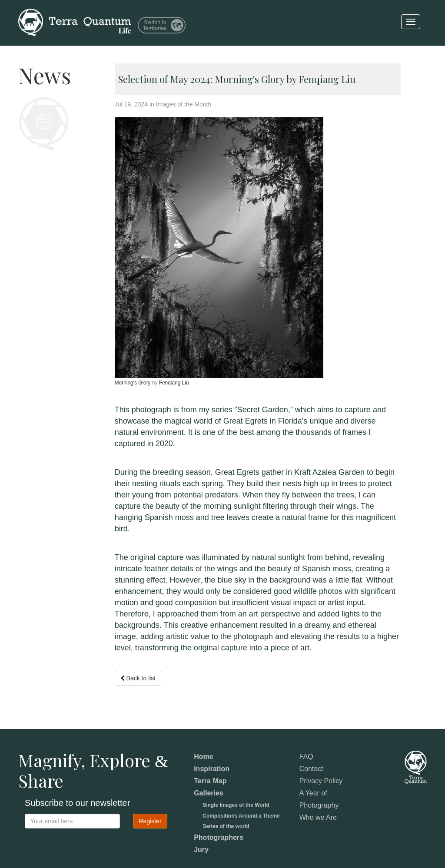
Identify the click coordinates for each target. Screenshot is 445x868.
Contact (311, 769)
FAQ (306, 757)
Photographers (219, 837)
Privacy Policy (321, 781)
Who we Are (318, 817)
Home (203, 757)
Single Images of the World (236, 805)
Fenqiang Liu (174, 383)
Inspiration (212, 769)
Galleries (209, 793)
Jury (201, 850)
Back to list (138, 678)
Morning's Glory (133, 383)
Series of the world (226, 826)
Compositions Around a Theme (241, 816)
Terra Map (210, 781)
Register (150, 821)
